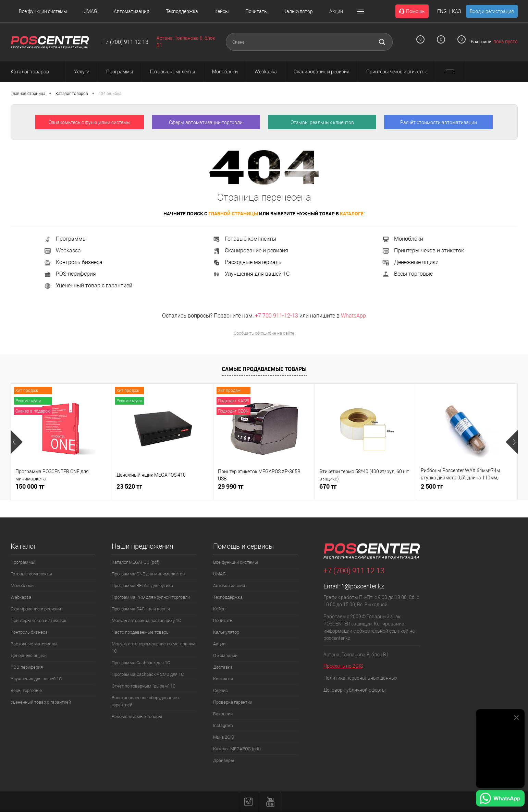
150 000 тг (30, 486)
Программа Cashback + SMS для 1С (148, 674)
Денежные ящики (410, 262)
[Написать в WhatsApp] (500, 799)
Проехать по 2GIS (343, 666)
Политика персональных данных (360, 678)
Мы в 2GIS (224, 737)
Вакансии (223, 714)
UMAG (90, 11)
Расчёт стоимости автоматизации (439, 122)
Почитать (256, 11)
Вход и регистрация (492, 11)
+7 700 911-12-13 (277, 316)
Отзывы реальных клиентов (322, 122)
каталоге (352, 213)
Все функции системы (43, 11)
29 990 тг (231, 486)
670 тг (328, 486)
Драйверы (224, 760)
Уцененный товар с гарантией (88, 285)
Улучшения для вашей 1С (251, 274)
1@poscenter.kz (363, 586)
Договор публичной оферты (355, 690)
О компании (225, 655)
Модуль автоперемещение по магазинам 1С (154, 647)
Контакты (223, 679)
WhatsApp (353, 316)
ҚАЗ (456, 11)
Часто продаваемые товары (141, 632)
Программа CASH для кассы (141, 609)
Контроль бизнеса (73, 262)
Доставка (223, 667)
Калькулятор (298, 11)
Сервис (220, 690)
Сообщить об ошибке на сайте (264, 333)
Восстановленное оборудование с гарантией (146, 701)
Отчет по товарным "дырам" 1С (144, 686)
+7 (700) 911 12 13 (125, 42)
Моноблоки (402, 239)
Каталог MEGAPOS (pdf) (136, 562)
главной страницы (233, 213)
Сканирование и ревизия (250, 250)
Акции (336, 11)
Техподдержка (182, 11)
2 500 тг (432, 486)
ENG (442, 11)
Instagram (223, 725)
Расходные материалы (248, 262)
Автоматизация (132, 11)
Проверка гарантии (233, 702)
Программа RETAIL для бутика (142, 586)
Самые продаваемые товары (264, 369)
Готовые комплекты (244, 239)
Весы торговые (407, 274)
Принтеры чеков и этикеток (423, 250)
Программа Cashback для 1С (141, 663)
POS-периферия (70, 274)
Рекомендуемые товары (137, 717)
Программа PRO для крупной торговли (151, 597)
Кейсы (222, 11)
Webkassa (62, 250)
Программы (65, 239)
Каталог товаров (36, 72)
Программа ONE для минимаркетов (148, 574)
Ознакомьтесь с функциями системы (90, 122)
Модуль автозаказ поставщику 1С (146, 620)
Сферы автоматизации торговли (206, 122)
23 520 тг (129, 486)
